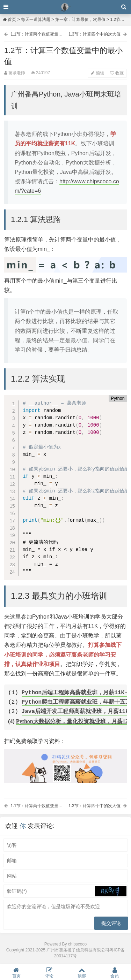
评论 (49, 973)
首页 (9, 20)
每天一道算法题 (36, 20)
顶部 (82, 973)
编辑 (97, 73)
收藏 (117, 73)
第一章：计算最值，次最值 (80, 20)
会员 (115, 973)
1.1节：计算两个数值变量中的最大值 (45, 34)
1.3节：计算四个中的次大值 (94, 34)
